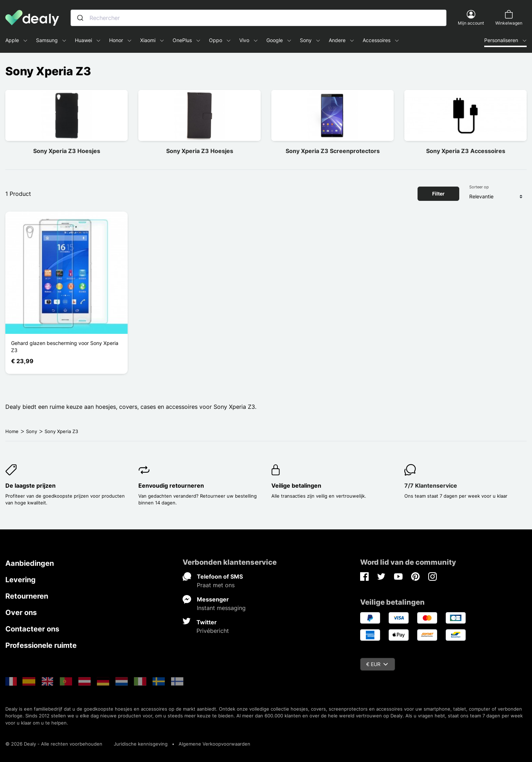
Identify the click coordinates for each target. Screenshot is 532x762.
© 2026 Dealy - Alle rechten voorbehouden (54, 744)
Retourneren (27, 596)
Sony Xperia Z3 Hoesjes (67, 151)
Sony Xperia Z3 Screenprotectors (333, 151)
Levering (21, 580)
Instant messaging (221, 608)
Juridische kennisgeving (141, 744)
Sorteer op (479, 187)
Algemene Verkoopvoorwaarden (214, 744)
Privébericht (213, 631)
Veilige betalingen (296, 486)
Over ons (21, 613)
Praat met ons (216, 585)
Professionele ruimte (41, 645)
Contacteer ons (32, 629)
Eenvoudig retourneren (171, 486)
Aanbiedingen (30, 563)
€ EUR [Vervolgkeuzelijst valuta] (377, 664)
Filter (438, 194)
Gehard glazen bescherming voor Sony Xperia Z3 (65, 347)
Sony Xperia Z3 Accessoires (466, 151)
